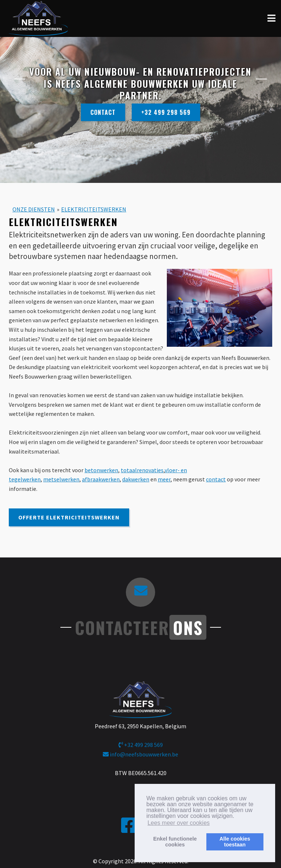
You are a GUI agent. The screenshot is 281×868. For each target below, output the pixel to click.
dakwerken (136, 479)
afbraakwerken (101, 479)
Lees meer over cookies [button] (179, 823)
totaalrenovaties (142, 470)
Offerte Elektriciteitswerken (69, 517)
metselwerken (61, 479)
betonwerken (101, 470)
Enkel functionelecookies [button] (175, 842)
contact (216, 479)
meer (164, 479)
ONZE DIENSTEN (34, 209)
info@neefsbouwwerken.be (140, 754)
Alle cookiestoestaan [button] (235, 842)
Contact (103, 112)
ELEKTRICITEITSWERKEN (94, 209)
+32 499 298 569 (166, 112)
